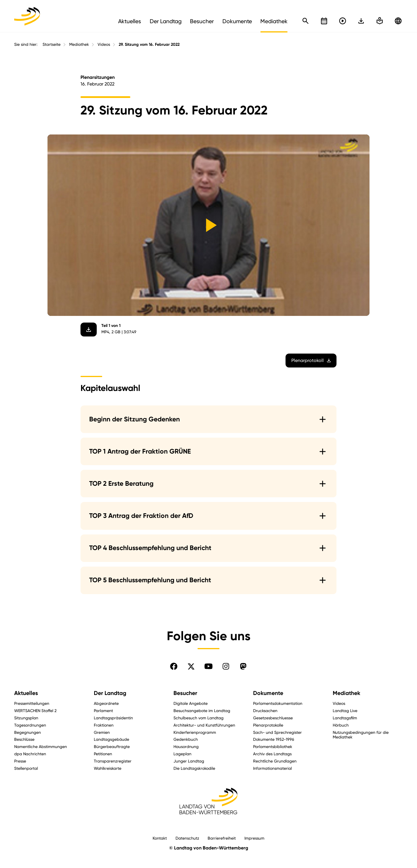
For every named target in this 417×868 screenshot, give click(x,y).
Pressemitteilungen (32, 703)
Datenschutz (187, 838)
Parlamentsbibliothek (273, 746)
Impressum (254, 838)
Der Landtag (110, 693)
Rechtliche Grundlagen (275, 761)
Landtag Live (345, 710)
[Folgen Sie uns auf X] (191, 666)
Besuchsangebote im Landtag (202, 710)
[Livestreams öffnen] (343, 21)
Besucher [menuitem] (202, 21)
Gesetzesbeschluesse (273, 718)
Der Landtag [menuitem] (166, 21)
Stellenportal (26, 768)
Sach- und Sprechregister (277, 732)
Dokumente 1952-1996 (274, 739)
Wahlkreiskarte (108, 768)
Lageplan (182, 754)
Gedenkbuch (186, 739)
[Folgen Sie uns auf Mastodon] (243, 666)
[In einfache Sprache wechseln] (361, 21)
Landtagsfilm (345, 718)
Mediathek (79, 44)
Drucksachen (265, 710)
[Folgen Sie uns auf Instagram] (226, 666)
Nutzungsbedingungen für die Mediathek (361, 735)
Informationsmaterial (272, 768)
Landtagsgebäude (111, 739)
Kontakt (160, 838)
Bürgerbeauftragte (112, 746)
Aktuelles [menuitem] (130, 21)
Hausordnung (186, 746)
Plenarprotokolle (268, 725)
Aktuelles (26, 693)
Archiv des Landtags (272, 754)
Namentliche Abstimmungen (41, 746)
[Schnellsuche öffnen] (306, 21)
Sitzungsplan (26, 718)
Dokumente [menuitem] (237, 21)
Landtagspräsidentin (113, 718)
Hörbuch (341, 725)
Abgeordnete (106, 703)
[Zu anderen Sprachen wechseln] (398, 21)
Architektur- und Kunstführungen (204, 725)
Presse (20, 761)
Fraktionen (104, 725)
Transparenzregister (113, 761)
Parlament (103, 710)
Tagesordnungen (30, 725)
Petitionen (103, 754)
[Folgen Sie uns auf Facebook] (174, 666)
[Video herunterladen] (89, 330)
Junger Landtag (189, 761)
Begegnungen (28, 732)
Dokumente (268, 693)
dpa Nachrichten (30, 754)
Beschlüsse (24, 739)
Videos (104, 44)
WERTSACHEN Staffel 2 (35, 710)
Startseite (52, 44)
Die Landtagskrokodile (194, 768)
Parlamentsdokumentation (278, 703)
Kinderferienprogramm (195, 732)
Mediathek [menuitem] (274, 21)
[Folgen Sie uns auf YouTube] (209, 666)
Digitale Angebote (191, 703)
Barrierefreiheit (222, 838)
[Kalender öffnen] (324, 21)
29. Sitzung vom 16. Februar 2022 (149, 44)
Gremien (102, 732)
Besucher (185, 693)
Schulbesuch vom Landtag (199, 718)
